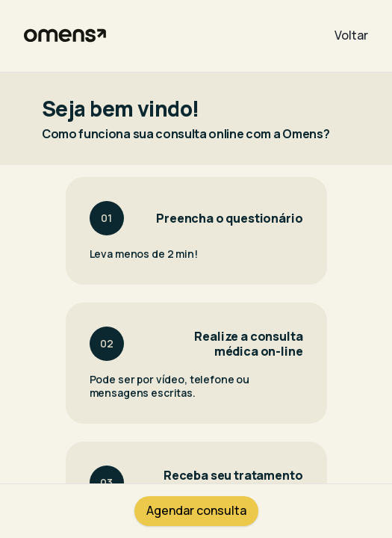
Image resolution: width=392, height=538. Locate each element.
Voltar (351, 35)
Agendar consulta (196, 510)
